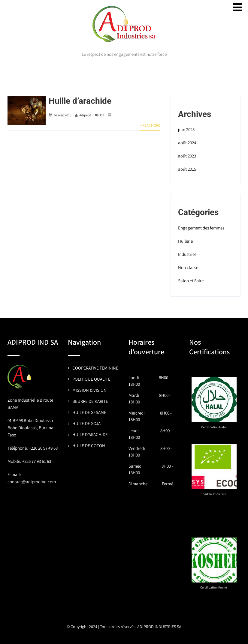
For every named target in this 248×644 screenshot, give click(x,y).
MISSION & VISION (89, 390)
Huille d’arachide (80, 101)
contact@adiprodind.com (32, 482)
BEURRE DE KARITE (90, 401)
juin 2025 (186, 129)
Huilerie (185, 241)
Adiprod (85, 115)
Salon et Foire (191, 281)
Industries (187, 254)
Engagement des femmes (201, 228)
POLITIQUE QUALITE (91, 379)
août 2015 (187, 169)
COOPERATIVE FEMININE (95, 368)
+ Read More (150, 125)
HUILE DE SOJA (86, 423)
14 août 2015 (62, 115)
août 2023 (187, 156)
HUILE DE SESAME (89, 412)
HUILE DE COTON (89, 446)
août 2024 (187, 143)
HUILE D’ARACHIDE (90, 434)
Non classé (188, 267)
